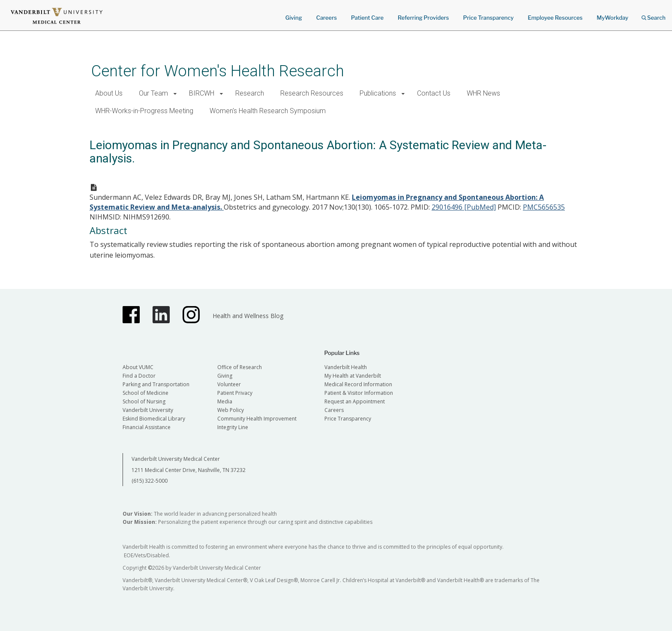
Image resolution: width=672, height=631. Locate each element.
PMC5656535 (544, 207)
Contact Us (434, 93)
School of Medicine (145, 393)
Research (250, 93)
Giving (294, 18)
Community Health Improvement (257, 419)
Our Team (153, 93)
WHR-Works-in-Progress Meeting (144, 111)
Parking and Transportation (156, 384)
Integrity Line (233, 427)
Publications (378, 93)
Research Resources (312, 93)
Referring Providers (423, 18)
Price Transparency (489, 18)
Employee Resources (555, 18)
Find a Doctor (139, 376)
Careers (327, 18)
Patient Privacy (235, 393)
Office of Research (240, 367)
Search (654, 15)
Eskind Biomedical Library (154, 419)
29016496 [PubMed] (464, 207)
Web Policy (231, 410)
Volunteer (229, 384)
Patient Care (367, 18)
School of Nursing (144, 401)
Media (225, 401)
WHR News (483, 93)
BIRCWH (202, 93)
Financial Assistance (147, 427)
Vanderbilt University (148, 410)
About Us (109, 93)
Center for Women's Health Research (218, 71)
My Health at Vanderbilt (353, 376)
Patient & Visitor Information (359, 393)
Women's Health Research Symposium (268, 111)
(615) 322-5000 (150, 481)
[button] (175, 94)
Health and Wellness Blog (248, 316)
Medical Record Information (358, 384)
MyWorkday (612, 18)
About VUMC (138, 367)
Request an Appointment (355, 401)
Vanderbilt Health (346, 367)
